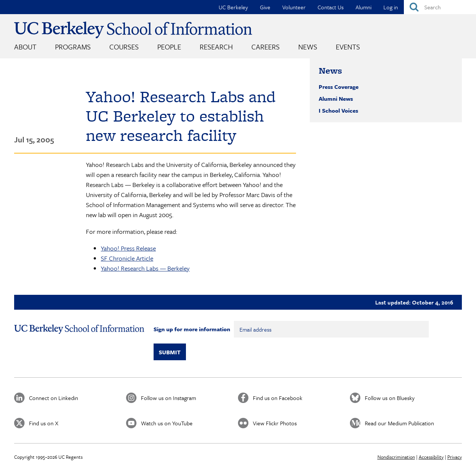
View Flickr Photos (275, 423)
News (308, 47)
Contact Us (331, 7)
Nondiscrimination (396, 457)
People (169, 47)
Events (348, 47)
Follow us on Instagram (168, 398)
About (25, 47)
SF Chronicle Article (127, 258)
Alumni (364, 7)
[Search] (440, 7)
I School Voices (338, 110)
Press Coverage (339, 87)
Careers (266, 47)
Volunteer (294, 7)
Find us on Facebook (278, 398)
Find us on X (44, 423)
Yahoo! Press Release (128, 248)
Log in (391, 7)
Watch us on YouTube (167, 423)
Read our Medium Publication (399, 423)
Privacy (455, 457)
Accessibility (431, 457)
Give (265, 7)
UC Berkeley (233, 7)
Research (216, 47)
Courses (124, 47)
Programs (73, 47)
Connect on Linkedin (54, 398)
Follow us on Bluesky (390, 398)
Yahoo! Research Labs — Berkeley (145, 268)
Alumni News (336, 99)
